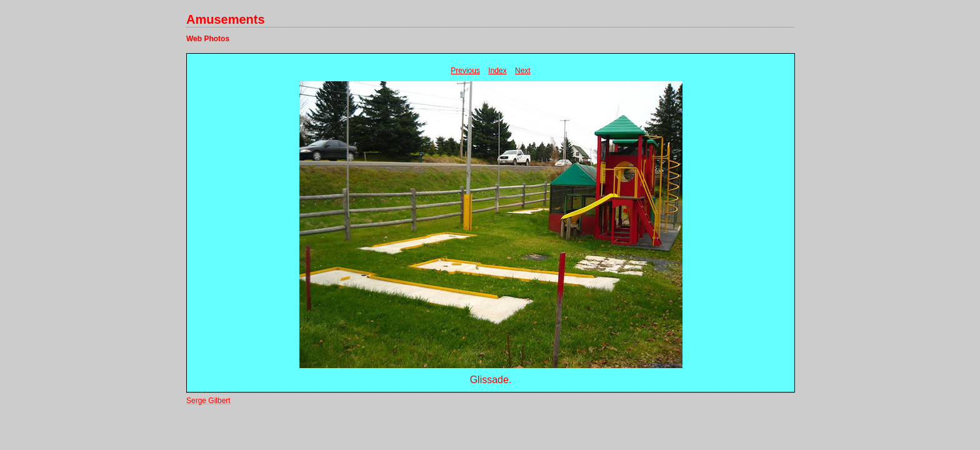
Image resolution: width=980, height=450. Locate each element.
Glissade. (491, 380)
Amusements (226, 19)
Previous (465, 71)
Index (497, 71)
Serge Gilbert (208, 401)
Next (523, 71)
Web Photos (208, 39)
